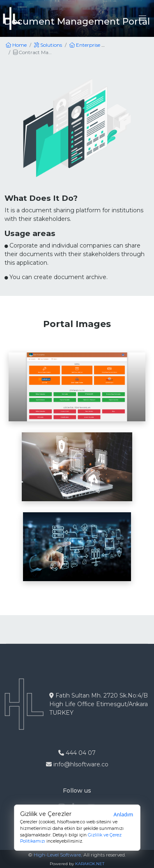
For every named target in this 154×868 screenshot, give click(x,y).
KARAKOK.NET (90, 864)
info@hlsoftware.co (77, 764)
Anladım (124, 815)
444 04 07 (77, 753)
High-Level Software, (58, 855)
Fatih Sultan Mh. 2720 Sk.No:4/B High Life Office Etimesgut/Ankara (99, 704)
